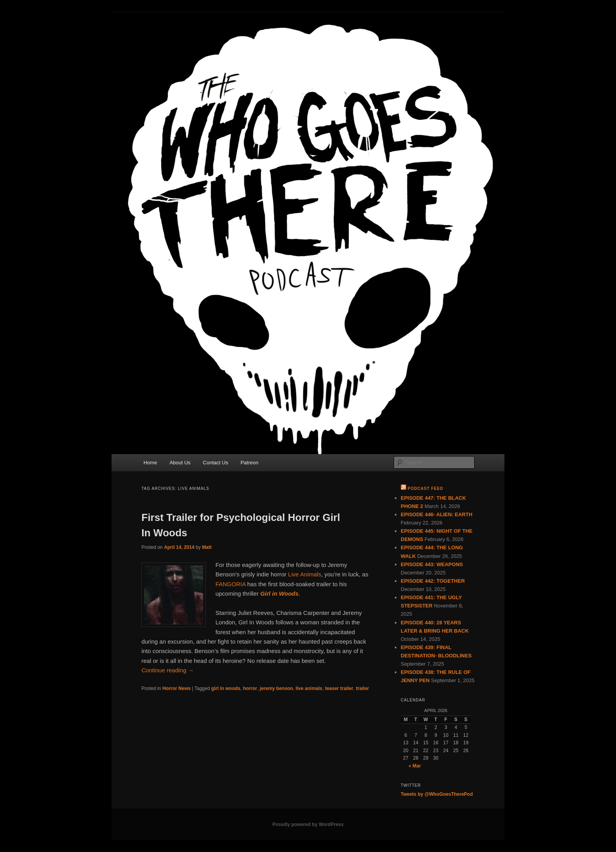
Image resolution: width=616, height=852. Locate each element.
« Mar (415, 766)
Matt (207, 547)
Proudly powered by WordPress (308, 824)
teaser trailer (339, 688)
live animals (309, 688)
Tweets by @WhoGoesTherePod (437, 794)
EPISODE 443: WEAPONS (432, 564)
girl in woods (226, 688)
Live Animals (304, 574)
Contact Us (215, 463)
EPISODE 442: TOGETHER (433, 581)
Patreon (249, 463)
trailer (362, 688)
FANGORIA (230, 584)
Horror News (176, 688)
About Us (180, 463)
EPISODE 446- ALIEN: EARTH (436, 514)
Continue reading (168, 670)
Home (150, 463)
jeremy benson (276, 688)
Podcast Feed (425, 489)
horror (250, 688)
